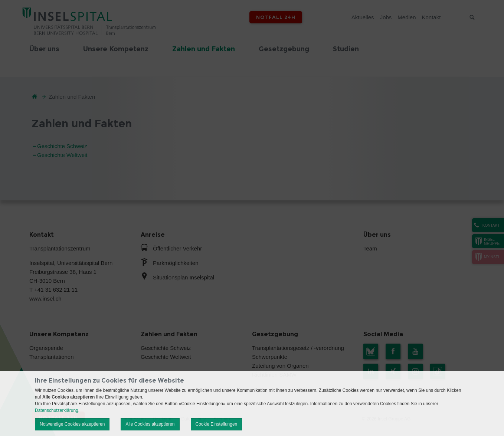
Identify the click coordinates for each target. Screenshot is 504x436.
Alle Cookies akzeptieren (150, 424)
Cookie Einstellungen (217, 424)
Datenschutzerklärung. (57, 410)
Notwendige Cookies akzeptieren (72, 424)
